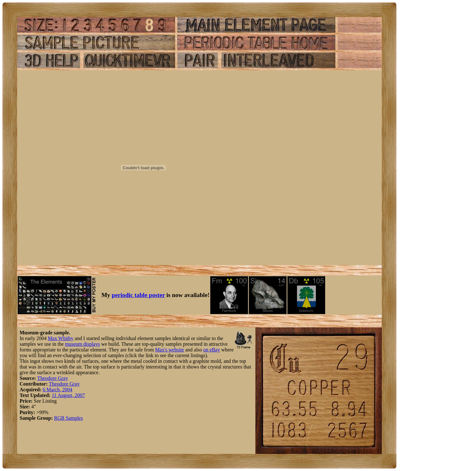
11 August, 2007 (68, 395)
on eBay (212, 350)
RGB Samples (68, 418)
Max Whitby (61, 338)
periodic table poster (138, 295)
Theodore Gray (53, 378)
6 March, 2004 (58, 390)
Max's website (170, 350)
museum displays (83, 344)
